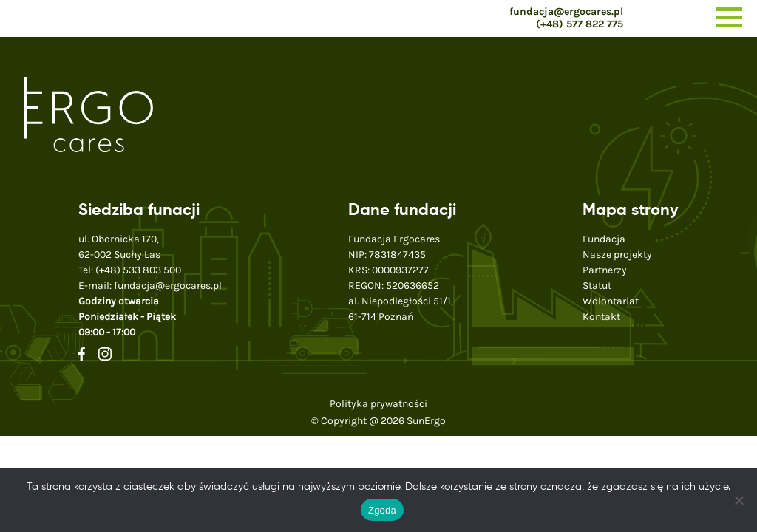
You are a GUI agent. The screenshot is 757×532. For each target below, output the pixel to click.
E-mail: (150, 286)
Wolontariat (611, 301)
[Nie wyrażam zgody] (739, 500)
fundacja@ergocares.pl (566, 11)
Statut (597, 286)
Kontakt (601, 317)
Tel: (130, 270)
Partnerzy (605, 270)
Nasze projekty (617, 255)
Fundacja (604, 239)
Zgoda (382, 510)
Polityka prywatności (378, 404)
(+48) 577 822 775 (580, 24)
